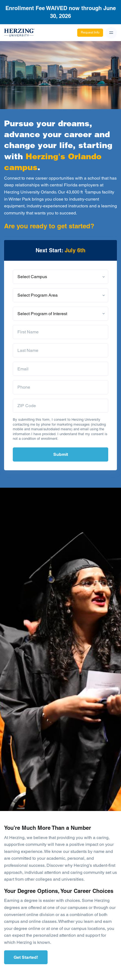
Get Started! (26, 957)
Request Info (90, 32)
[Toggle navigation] (111, 33)
